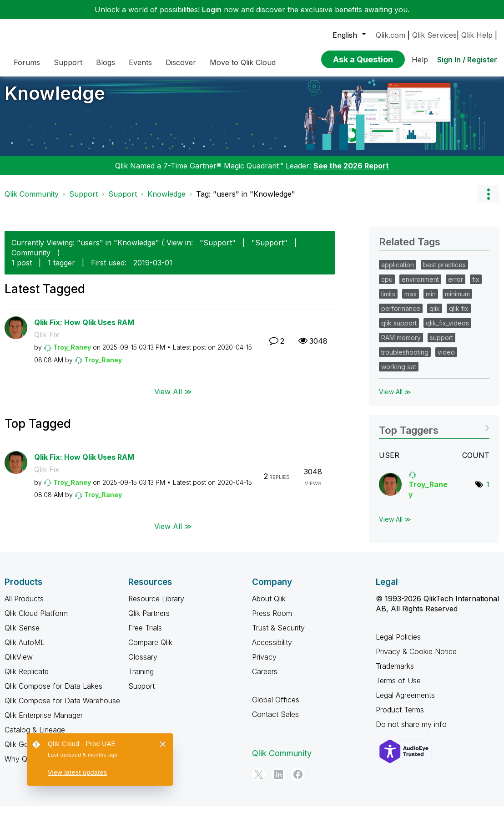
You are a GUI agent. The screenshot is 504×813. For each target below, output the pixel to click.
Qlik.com (391, 35)
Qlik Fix (47, 341)
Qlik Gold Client (30, 751)
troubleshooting (405, 359)
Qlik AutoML (25, 649)
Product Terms (400, 716)
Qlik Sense (22, 635)
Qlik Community (32, 201)
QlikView (19, 664)
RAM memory (401, 344)
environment (420, 286)
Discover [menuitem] (181, 62)
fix (476, 286)
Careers (265, 678)
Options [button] (488, 201)
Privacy (264, 664)
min (431, 301)
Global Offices (276, 706)
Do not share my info (411, 731)
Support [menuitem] (68, 62)
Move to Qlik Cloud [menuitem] (243, 62)
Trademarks (395, 673)
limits (388, 301)
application (398, 272)
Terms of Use (398, 687)
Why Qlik (19, 766)
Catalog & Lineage (35, 737)
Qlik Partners (149, 620)
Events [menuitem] (140, 62)
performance (401, 315)
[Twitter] (259, 781)
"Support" (218, 249)
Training (141, 678)
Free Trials (145, 635)
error (456, 286)
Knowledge (55, 100)
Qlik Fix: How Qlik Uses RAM (84, 329)
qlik (435, 315)
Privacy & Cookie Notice (416, 658)
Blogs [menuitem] (106, 62)
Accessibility (272, 649)
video (446, 359)
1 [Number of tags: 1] (488, 491)
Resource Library (156, 605)
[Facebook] (298, 781)
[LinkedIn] (278, 781)
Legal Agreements (405, 702)
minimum (457, 301)
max (411, 301)
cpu (387, 286)
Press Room (272, 620)
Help (420, 60)
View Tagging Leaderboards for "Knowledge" (434, 434)
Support (83, 201)
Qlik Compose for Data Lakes (53, 693)
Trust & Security (278, 635)
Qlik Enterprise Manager (44, 722)
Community (31, 259)
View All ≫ (173, 398)
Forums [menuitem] (27, 62)
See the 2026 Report (351, 173)
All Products (24, 605)
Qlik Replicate (27, 678)
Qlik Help (477, 35)
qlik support (399, 330)
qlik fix (459, 315)
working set (399, 373)
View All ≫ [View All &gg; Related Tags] (395, 399)
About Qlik (269, 605)
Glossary (143, 664)
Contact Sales (275, 721)
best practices (444, 272)
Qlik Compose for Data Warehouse (62, 707)
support (441, 344)
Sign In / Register (467, 60)
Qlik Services (434, 35)
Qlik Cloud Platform (36, 620)
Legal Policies (398, 644)
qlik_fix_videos (447, 330)
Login (212, 10)
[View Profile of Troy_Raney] (72, 354)
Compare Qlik (150, 649)
